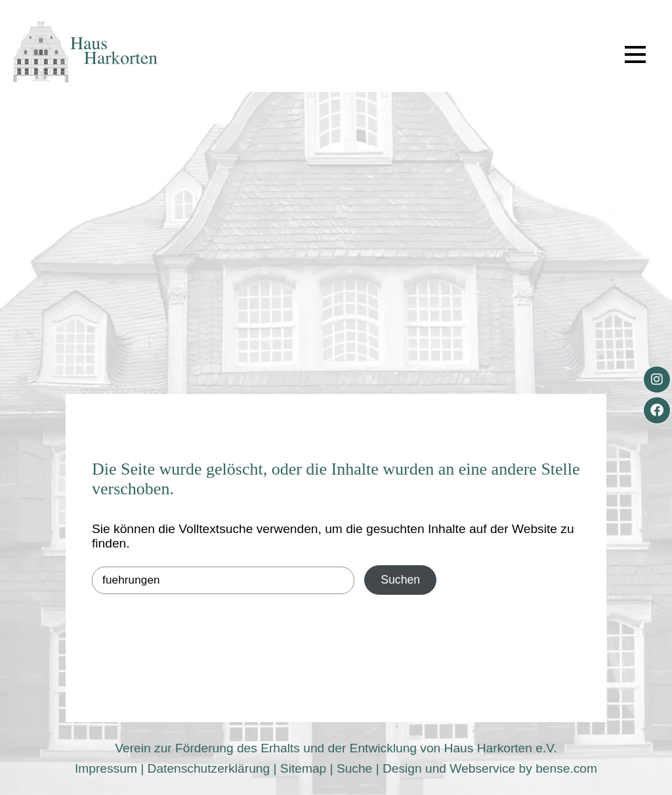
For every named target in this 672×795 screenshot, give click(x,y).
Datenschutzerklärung (209, 768)
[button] (635, 54)
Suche (354, 768)
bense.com (566, 768)
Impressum (106, 768)
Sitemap (303, 768)
